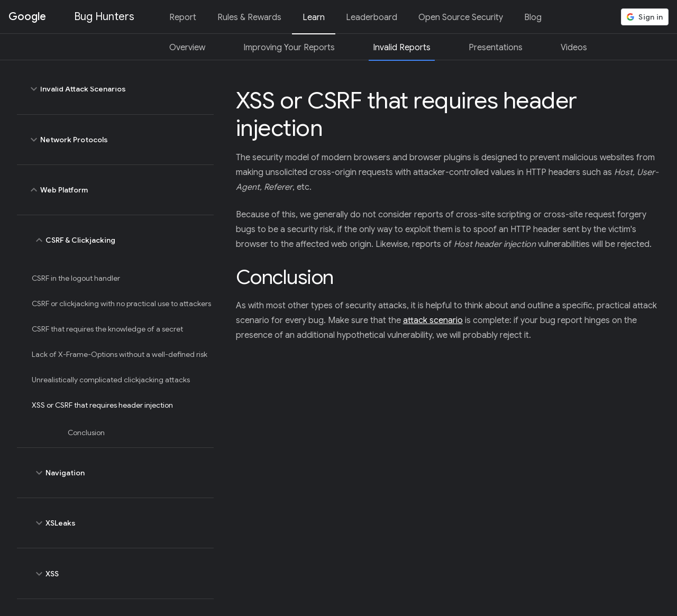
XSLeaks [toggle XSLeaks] (118, 523)
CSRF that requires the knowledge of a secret (107, 329)
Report (183, 17)
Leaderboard (372, 17)
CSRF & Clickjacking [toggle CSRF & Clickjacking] (118, 240)
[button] (645, 17)
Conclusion (86, 433)
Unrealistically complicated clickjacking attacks (111, 380)
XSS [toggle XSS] (118, 573)
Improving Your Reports (289, 48)
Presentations (496, 48)
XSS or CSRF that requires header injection (102, 405)
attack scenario (433, 320)
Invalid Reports (402, 48)
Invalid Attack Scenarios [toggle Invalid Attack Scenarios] (115, 89)
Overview (187, 48)
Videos (574, 48)
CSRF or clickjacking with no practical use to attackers (121, 304)
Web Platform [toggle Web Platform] (115, 190)
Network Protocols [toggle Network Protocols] (115, 140)
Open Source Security (461, 17)
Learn (314, 17)
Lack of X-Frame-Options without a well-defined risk (120, 354)
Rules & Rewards (249, 17)
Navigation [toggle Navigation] (118, 473)
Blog (533, 17)
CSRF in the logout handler (76, 278)
